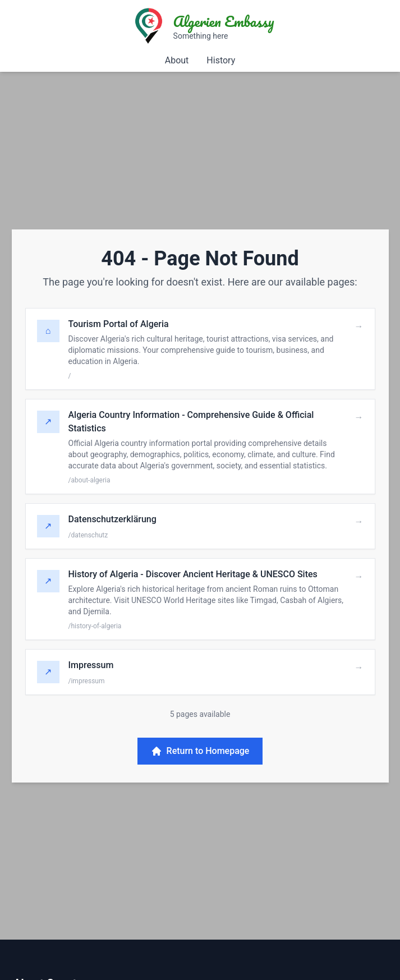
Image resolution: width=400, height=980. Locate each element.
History (221, 60)
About (177, 60)
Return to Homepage (200, 751)
